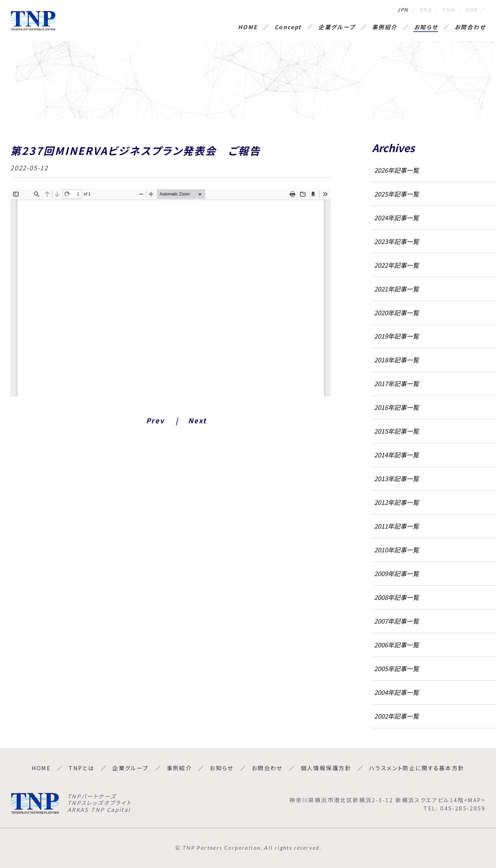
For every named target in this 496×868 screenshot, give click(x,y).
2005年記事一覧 (396, 668)
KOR (471, 10)
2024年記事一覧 (396, 218)
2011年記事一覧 (396, 526)
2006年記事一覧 (396, 645)
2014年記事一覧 (396, 455)
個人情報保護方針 (326, 768)
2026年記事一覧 (396, 170)
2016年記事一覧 (396, 407)
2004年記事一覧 (396, 692)
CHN (447, 10)
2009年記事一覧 (396, 573)
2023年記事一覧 (396, 241)
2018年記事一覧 (396, 360)
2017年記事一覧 (396, 383)
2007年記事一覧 (396, 621)
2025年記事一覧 (396, 194)
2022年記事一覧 (396, 265)
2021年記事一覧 (396, 289)
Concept (288, 28)
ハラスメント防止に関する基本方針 (417, 768)
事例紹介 (385, 28)
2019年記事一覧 (396, 336)
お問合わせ (470, 28)
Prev (155, 420)
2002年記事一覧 (396, 716)
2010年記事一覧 (396, 550)
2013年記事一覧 (396, 478)
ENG (422, 10)
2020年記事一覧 (396, 313)
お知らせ (426, 28)
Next (197, 420)
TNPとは (81, 768)
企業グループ (337, 28)
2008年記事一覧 (396, 597)
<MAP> (475, 800)
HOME (248, 28)
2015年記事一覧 (396, 431)
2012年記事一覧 (396, 502)
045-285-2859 (463, 808)
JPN (398, 10)
